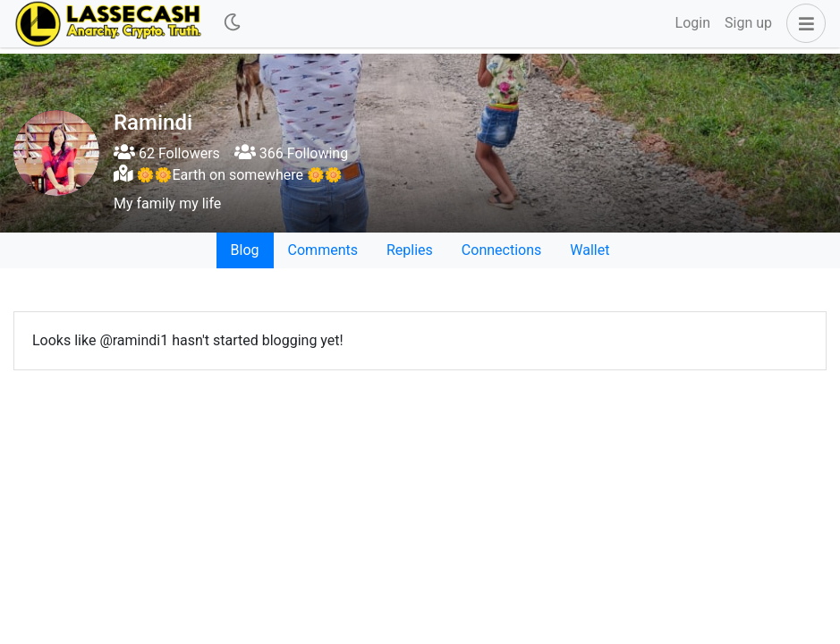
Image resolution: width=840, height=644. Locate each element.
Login (693, 23)
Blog (245, 250)
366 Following (291, 153)
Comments (323, 250)
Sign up (748, 23)
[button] (802, 23)
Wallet (590, 250)
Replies (410, 250)
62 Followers (167, 153)
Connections (501, 250)
